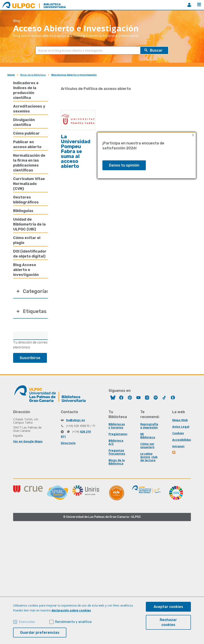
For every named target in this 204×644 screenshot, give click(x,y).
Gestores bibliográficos (26, 200)
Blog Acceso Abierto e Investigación (74, 75)
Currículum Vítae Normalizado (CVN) (29, 184)
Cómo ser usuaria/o (147, 445)
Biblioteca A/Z (116, 442)
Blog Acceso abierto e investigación (26, 270)
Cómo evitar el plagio (27, 240)
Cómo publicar (26, 133)
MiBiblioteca (189, 5)
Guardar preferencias (40, 633)
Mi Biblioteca (148, 436)
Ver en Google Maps (28, 441)
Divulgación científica (24, 122)
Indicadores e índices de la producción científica (26, 90)
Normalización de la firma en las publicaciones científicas (29, 163)
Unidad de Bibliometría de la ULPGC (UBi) (29, 224)
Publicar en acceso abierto (27, 144)
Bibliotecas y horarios (117, 426)
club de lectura (149, 459)
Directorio (68, 443)
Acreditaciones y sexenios (29, 109)
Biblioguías (23, 211)
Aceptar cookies (168, 607)
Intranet (178, 446)
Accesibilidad (182, 440)
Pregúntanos (118, 434)
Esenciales (27, 622)
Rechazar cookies (168, 622)
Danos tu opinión (124, 165)
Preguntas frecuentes (117, 452)
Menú (199, 5)
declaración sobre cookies (71, 610)
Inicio (11, 75)
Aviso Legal (181, 427)
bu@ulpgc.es (76, 420)
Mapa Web (180, 420)
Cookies (178, 433)
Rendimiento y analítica (73, 622)
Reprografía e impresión (149, 426)
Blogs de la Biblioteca (33, 75)
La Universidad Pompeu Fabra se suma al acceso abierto (76, 151)
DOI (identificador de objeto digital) (30, 254)
